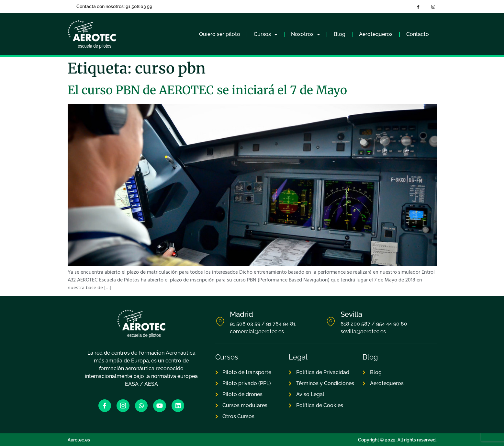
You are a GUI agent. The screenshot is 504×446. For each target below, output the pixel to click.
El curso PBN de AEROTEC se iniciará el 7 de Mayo (207, 90)
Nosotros (306, 34)
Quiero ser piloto (220, 34)
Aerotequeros (376, 34)
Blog (340, 34)
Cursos (266, 34)
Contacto (418, 34)
